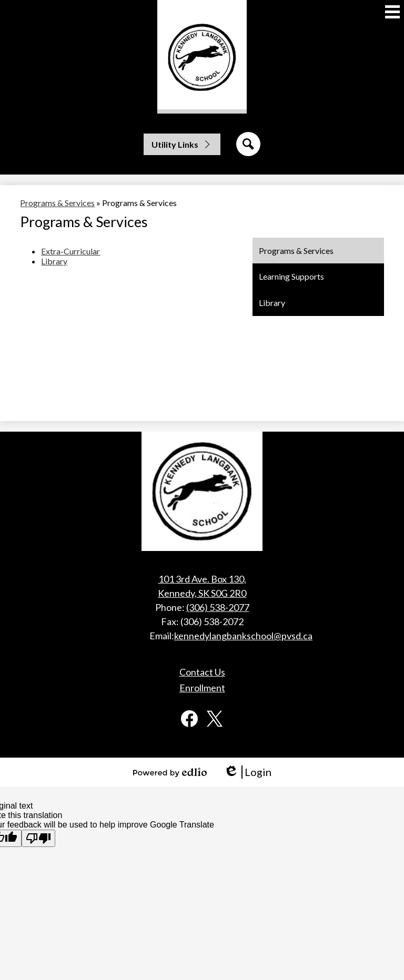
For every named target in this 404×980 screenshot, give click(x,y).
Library (54, 261)
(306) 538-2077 (218, 607)
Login (248, 772)
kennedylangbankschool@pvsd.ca (243, 636)
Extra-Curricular (70, 251)
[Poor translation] (38, 838)
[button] (182, 144)
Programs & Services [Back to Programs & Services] (57, 203)
